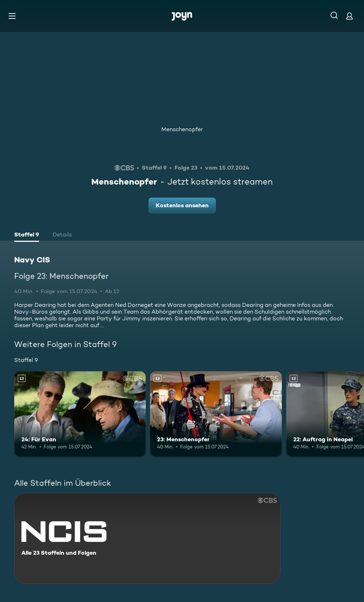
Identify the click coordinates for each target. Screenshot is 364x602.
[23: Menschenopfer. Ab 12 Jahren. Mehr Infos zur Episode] (216, 414)
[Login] (349, 16)
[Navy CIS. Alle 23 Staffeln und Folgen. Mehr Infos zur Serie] (147, 539)
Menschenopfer (182, 129)
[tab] (27, 235)
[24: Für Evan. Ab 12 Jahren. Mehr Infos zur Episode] (80, 414)
